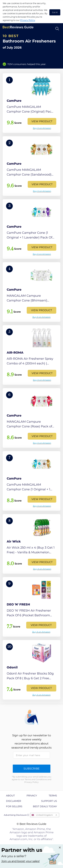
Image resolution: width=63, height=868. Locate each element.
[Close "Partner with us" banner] (60, 848)
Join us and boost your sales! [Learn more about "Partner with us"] (20, 861)
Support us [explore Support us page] (49, 801)
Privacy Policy (28, 20)
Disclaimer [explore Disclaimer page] (14, 801)
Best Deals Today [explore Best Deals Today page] (45, 806)
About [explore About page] (10, 796)
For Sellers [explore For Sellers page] (14, 806)
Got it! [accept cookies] (55, 12)
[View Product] (32, 103)
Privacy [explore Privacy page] (32, 796)
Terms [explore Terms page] (53, 796)
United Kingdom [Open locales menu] (44, 815)
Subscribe (32, 769)
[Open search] (57, 29)
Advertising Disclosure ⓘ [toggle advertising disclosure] (16, 815)
